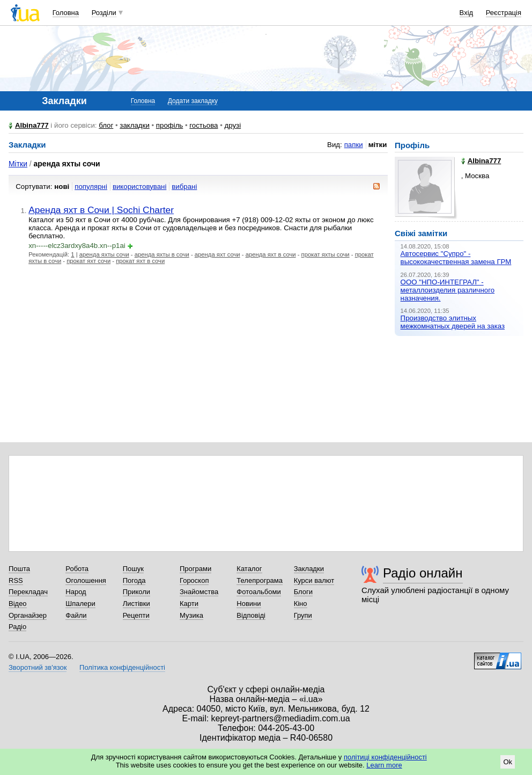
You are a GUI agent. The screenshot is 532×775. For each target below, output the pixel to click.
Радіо (17, 627)
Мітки (18, 164)
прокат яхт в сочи (140, 261)
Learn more (384, 765)
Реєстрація (504, 13)
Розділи (104, 13)
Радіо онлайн (423, 573)
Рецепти (136, 615)
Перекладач (28, 592)
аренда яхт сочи (217, 254)
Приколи (136, 592)
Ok (508, 762)
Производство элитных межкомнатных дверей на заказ (453, 322)
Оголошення (86, 580)
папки (354, 145)
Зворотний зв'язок (38, 667)
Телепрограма (260, 580)
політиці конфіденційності (385, 757)
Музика (191, 615)
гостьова (204, 125)
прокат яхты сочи (326, 254)
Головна (66, 13)
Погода (134, 580)
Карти (189, 604)
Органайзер (28, 615)
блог (106, 125)
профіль (169, 125)
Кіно (301, 604)
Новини (249, 604)
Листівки (136, 604)
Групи (303, 615)
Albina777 (32, 125)
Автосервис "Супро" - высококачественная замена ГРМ (456, 258)
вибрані (184, 187)
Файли (76, 615)
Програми (195, 569)
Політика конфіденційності (122, 667)
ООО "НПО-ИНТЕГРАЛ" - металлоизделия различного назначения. (448, 290)
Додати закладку (193, 101)
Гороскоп (194, 580)
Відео (18, 604)
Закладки (309, 569)
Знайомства (199, 592)
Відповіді (251, 615)
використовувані (139, 187)
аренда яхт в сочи (271, 254)
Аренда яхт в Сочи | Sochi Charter (101, 210)
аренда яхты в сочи (162, 254)
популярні (91, 187)
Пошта (19, 569)
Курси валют (314, 580)
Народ (76, 592)
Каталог (249, 569)
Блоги (303, 592)
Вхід (467, 13)
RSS (16, 580)
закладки (135, 125)
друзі (233, 125)
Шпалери (80, 604)
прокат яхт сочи (88, 261)
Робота (77, 569)
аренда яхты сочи (104, 254)
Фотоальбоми (258, 592)
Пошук (133, 569)
